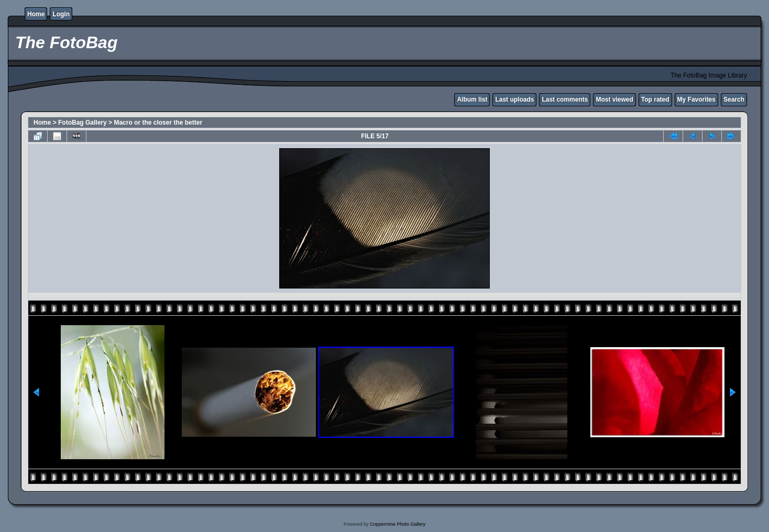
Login (61, 14)
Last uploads (514, 99)
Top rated (655, 99)
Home (36, 14)
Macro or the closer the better (158, 123)
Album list (472, 99)
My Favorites (696, 99)
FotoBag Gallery (83, 123)
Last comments (565, 99)
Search (734, 99)
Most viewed (614, 99)
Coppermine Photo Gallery (398, 524)
